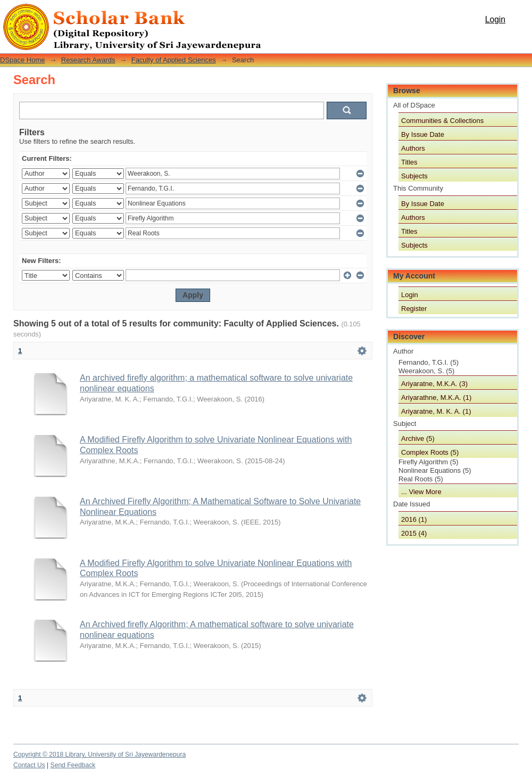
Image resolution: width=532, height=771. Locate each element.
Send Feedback (73, 765)
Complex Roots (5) (430, 452)
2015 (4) (414, 533)
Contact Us (29, 765)
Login (495, 19)
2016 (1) (414, 519)
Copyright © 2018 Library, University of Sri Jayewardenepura (99, 754)
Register (414, 309)
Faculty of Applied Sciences (174, 60)
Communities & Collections (442, 121)
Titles (409, 162)
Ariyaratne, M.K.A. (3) (434, 384)
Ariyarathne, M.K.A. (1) (436, 397)
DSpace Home (23, 60)
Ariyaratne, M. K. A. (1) (436, 411)
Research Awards (88, 60)
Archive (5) (418, 438)
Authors (413, 148)
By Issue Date (423, 134)
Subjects (414, 176)
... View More (421, 492)
